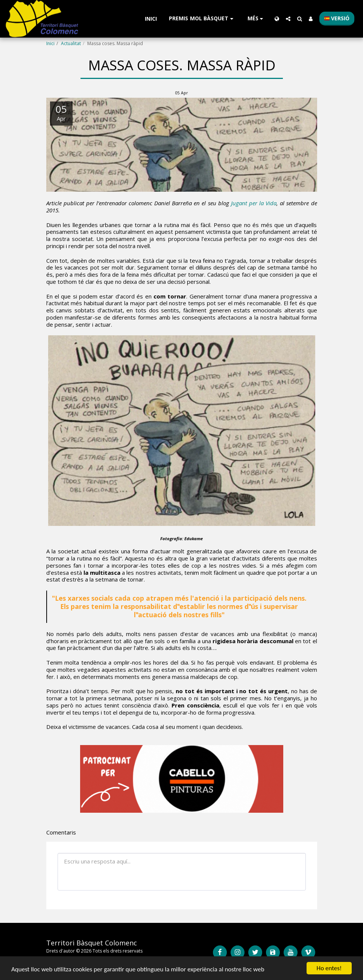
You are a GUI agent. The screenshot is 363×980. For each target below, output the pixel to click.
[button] (202, 19)
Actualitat (71, 43)
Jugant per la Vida (254, 203)
